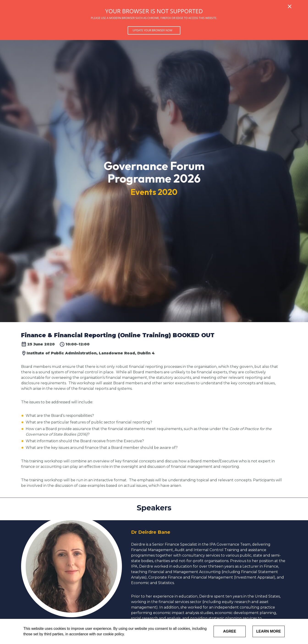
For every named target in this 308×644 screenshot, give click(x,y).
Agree (230, 631)
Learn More (269, 631)
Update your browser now (153, 30)
